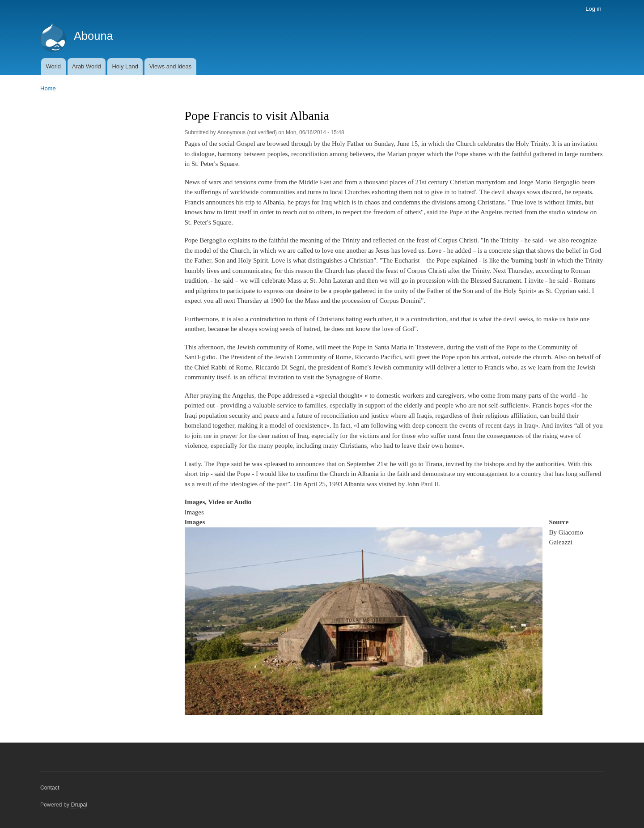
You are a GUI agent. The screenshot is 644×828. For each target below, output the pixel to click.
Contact (50, 788)
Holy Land (125, 66)
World (53, 66)
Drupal (79, 805)
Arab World (87, 66)
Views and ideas (170, 66)
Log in (593, 9)
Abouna (93, 36)
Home (48, 88)
